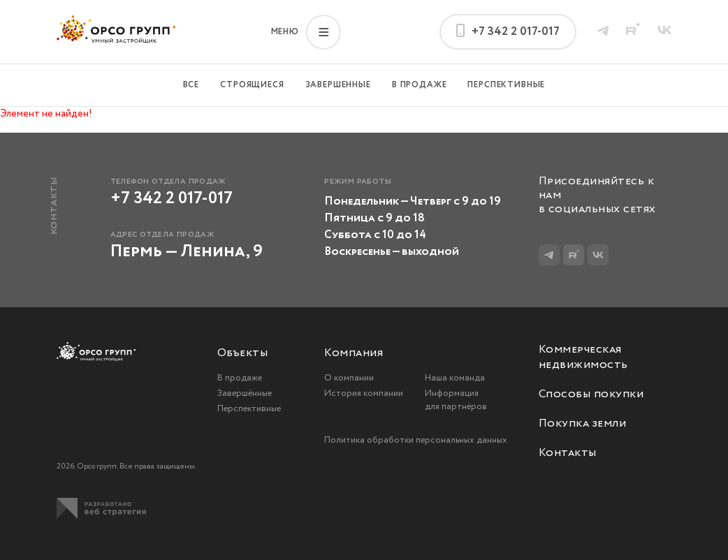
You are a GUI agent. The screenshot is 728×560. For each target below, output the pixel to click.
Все (191, 85)
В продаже (420, 85)
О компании (349, 378)
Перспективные (506, 85)
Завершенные (338, 85)
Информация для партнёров (456, 400)
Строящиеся (252, 85)
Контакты (568, 453)
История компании (364, 393)
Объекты (242, 353)
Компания (354, 353)
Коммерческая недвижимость (583, 358)
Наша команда (455, 378)
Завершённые (245, 393)
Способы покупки (591, 395)
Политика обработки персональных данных (416, 441)
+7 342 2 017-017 (172, 199)
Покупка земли (582, 424)
